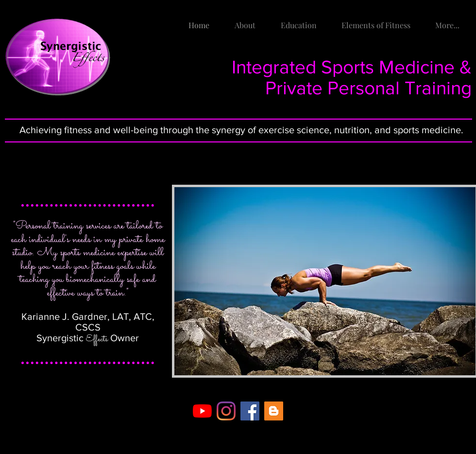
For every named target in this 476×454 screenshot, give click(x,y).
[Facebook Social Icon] (250, 411)
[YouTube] (202, 411)
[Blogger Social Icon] (274, 411)
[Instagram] (226, 411)
